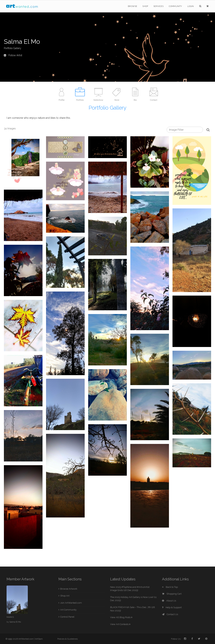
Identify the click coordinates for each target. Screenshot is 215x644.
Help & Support (172, 607)
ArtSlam (39, 639)
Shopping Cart (172, 594)
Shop (145, 6)
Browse (132, 6)
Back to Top (170, 587)
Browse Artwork (69, 589)
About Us (169, 601)
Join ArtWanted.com (71, 603)
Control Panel (67, 617)
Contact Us (170, 614)
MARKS (10, 617)
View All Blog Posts (121, 617)
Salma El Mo (15, 622)
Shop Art (65, 596)
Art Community (68, 610)
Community (175, 6)
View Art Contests (120, 624)
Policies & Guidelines (68, 639)
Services (158, 6)
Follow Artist (13, 55)
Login (191, 6)
